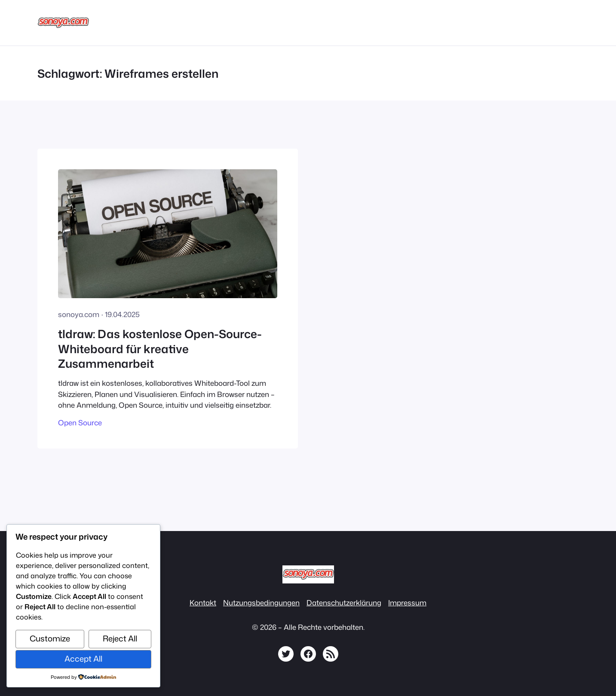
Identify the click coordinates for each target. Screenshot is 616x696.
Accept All (83, 659)
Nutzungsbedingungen (261, 603)
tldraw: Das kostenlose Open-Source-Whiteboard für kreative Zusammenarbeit (160, 349)
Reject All (120, 638)
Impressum (407, 603)
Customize (50, 638)
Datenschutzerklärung (344, 603)
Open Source (80, 423)
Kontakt (203, 603)
